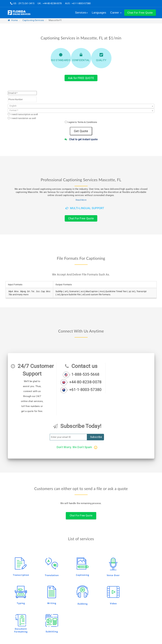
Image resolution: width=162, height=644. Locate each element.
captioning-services (33, 20)
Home (13, 20)
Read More (81, 200)
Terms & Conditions (87, 122)
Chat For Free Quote (81, 218)
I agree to (82, 122)
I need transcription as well (23, 114)
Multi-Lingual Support (85, 208)
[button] (140, 13)
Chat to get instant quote (81, 139)
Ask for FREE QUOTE (81, 78)
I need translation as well (22, 118)
